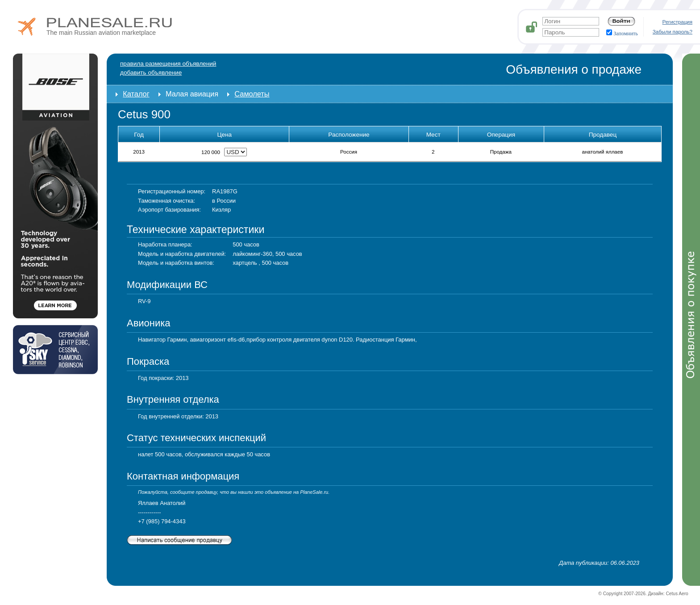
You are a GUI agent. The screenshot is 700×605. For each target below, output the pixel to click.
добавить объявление (151, 73)
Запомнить (622, 33)
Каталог (136, 94)
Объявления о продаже (574, 69)
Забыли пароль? (673, 32)
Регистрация (678, 22)
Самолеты (252, 94)
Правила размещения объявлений (168, 64)
